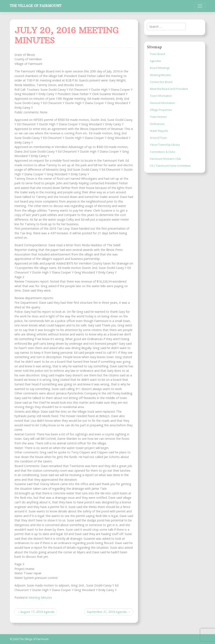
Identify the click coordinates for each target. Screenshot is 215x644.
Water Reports (159, 131)
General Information (163, 103)
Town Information (161, 96)
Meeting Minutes (40, 598)
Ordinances (157, 124)
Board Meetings (160, 68)
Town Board (157, 54)
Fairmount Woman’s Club (165, 159)
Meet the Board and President (169, 89)
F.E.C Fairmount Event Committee (170, 166)
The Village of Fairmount (36, 6)
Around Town (158, 138)
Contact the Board (161, 82)
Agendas (155, 61)
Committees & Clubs (163, 152)
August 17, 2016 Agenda (37, 612)
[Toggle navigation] (200, 6)
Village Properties (161, 110)
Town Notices (158, 117)
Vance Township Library (165, 145)
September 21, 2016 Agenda (107, 612)
